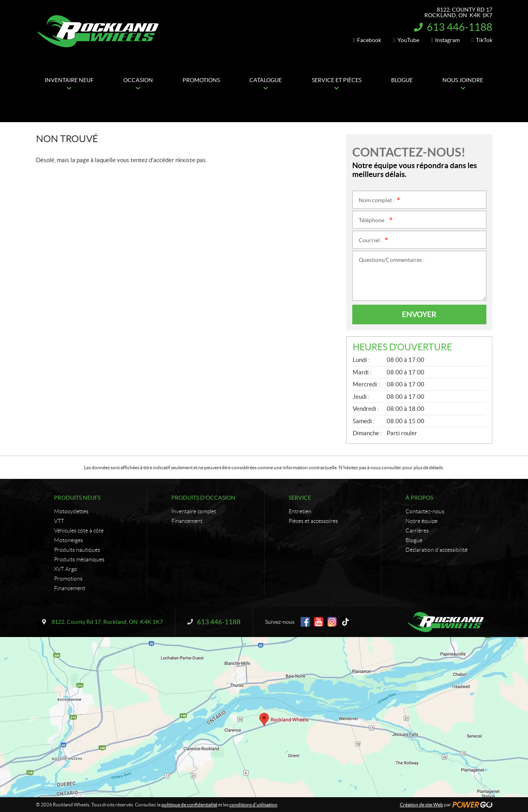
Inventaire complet (194, 511)
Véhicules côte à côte (79, 531)
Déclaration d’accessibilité (437, 550)
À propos (419, 498)
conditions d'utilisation (253, 805)
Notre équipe (422, 521)
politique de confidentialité (189, 805)
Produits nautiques (77, 550)
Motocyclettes (71, 511)
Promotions (68, 579)
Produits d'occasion (203, 498)
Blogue (414, 540)
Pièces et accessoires (313, 521)
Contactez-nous (425, 511)
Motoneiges (68, 540)
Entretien (300, 511)
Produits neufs (77, 498)
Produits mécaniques (79, 559)
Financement (70, 588)
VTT (59, 521)
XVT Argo (66, 569)
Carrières (417, 531)
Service (300, 498)
